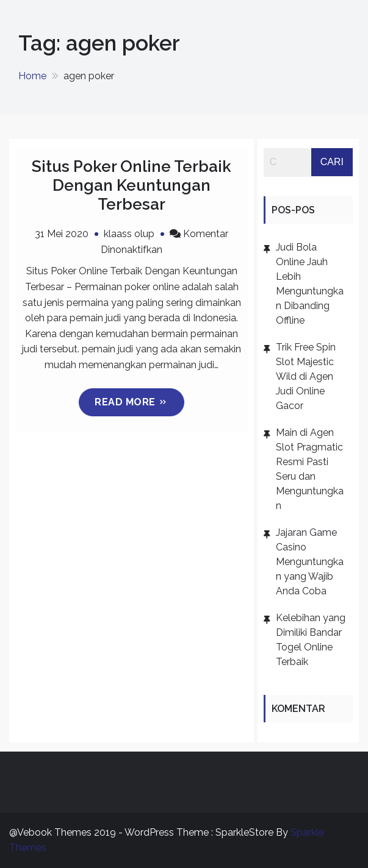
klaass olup (129, 234)
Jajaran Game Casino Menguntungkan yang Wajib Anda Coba (310, 562)
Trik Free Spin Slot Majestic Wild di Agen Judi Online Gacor (306, 376)
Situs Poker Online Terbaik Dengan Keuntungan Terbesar (132, 185)
